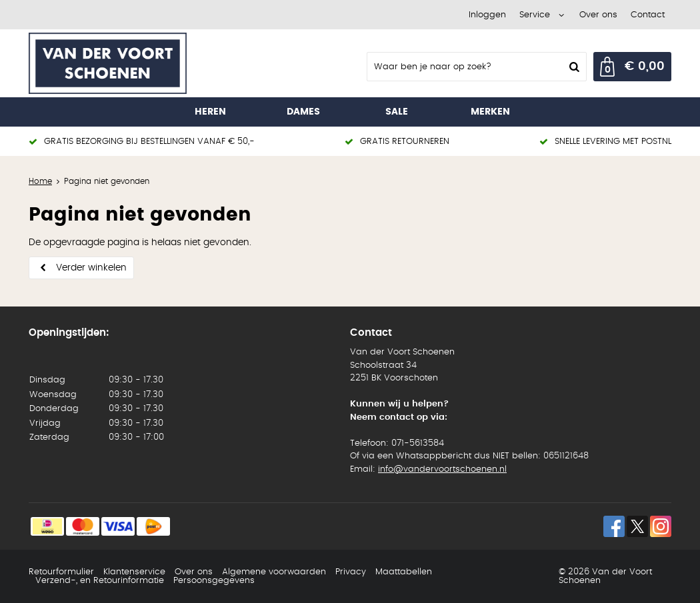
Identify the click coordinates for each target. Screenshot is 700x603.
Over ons (598, 15)
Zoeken (573, 67)
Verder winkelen (91, 268)
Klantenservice (134, 572)
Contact (648, 15)
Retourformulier (61, 572)
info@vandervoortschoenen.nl (442, 469)
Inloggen (487, 15)
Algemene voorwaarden (274, 572)
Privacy (351, 572)
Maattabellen (404, 572)
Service (535, 15)
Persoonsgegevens (214, 581)
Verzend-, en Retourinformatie (100, 581)
